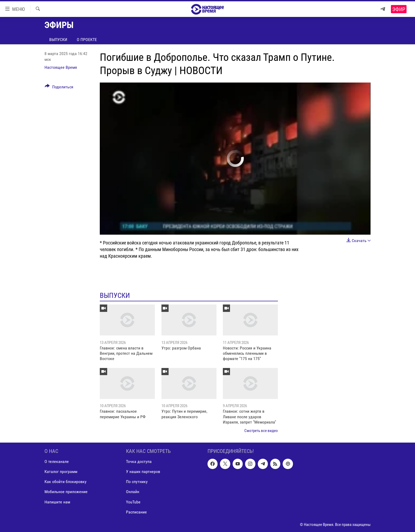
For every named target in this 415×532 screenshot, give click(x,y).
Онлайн (133, 492)
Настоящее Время (61, 67)
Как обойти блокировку (66, 482)
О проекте (87, 40)
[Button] (59, 88)
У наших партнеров (143, 472)
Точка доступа (139, 461)
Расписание (136, 512)
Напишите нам (57, 502)
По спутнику (137, 482)
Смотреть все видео (261, 431)
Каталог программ (61, 472)
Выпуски (58, 40)
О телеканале (57, 461)
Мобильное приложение (66, 492)
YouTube (133, 502)
